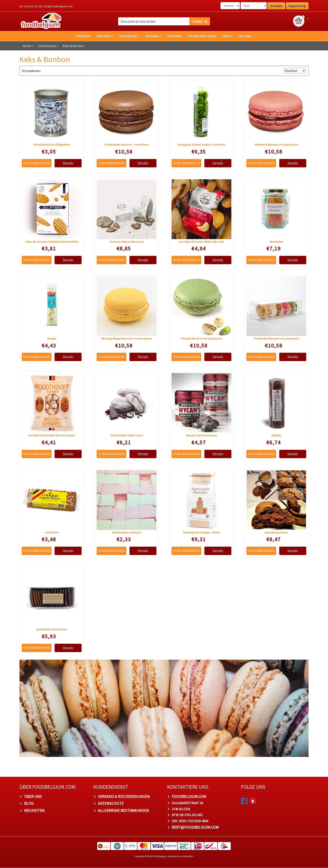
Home (27, 46)
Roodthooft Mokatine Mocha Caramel (52, 436)
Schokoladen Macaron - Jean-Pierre (127, 145)
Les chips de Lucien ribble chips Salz (202, 242)
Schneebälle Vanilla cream (127, 436)
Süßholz (276, 436)
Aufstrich (105, 36)
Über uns (33, 796)
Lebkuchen (52, 532)
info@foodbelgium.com (58, 6)
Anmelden (276, 6)
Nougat (52, 339)
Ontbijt (227, 36)
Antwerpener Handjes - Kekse (201, 532)
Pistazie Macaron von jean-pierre (201, 339)
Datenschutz (111, 804)
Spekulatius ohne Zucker (52, 630)
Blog (29, 804)
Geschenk (245, 36)
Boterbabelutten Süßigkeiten (52, 145)
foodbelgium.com (189, 796)
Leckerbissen (129, 36)
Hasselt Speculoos (276, 532)
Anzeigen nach (271, 71)
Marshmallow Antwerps (127, 532)
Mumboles (276, 242)
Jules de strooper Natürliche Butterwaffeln (52, 242)
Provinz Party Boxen (202, 36)
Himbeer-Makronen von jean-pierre (276, 145)
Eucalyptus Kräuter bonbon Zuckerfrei (201, 145)
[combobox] (164, 21)
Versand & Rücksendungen (124, 796)
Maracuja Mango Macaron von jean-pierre (127, 339)
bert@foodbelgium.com (195, 827)
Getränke (153, 36)
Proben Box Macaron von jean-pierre (276, 339)
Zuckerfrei (174, 36)
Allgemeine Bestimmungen (123, 811)
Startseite (84, 36)
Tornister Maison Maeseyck (127, 242)
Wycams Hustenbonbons (201, 436)
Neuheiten (34, 811)
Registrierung (297, 6)
